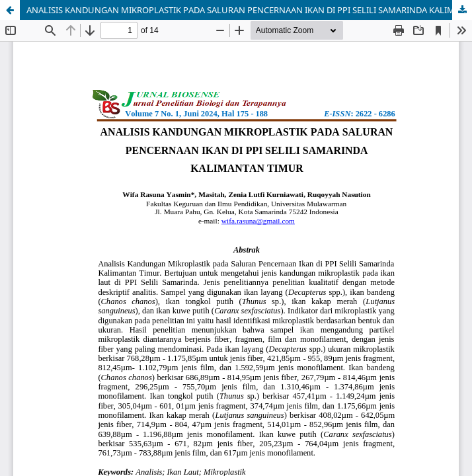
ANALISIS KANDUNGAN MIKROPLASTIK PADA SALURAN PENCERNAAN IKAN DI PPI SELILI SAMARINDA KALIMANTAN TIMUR (249, 10)
